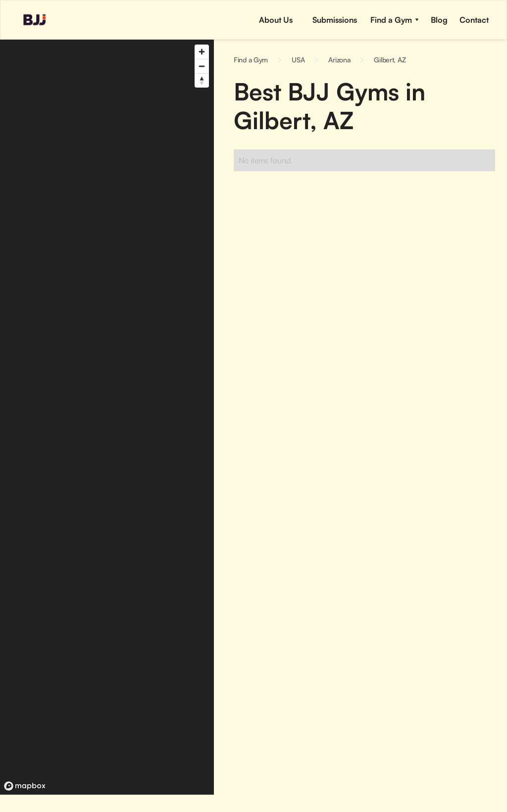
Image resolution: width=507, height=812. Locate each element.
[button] (333, 20)
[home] (25, 20)
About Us (276, 20)
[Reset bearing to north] (202, 80)
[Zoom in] (202, 52)
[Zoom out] (202, 66)
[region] (107, 417)
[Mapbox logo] (25, 786)
